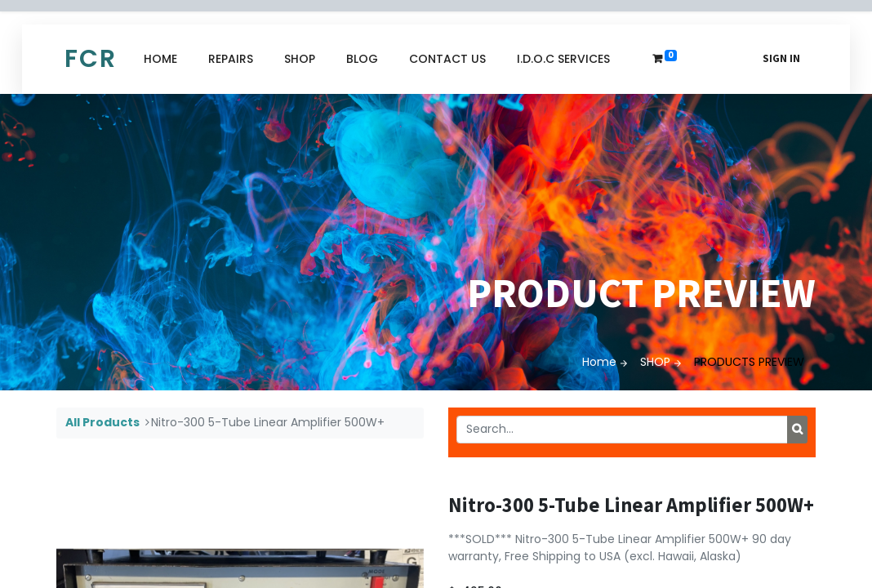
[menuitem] (160, 59)
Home (599, 362)
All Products (102, 422)
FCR (91, 59)
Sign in (781, 58)
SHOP (655, 362)
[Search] (797, 430)
